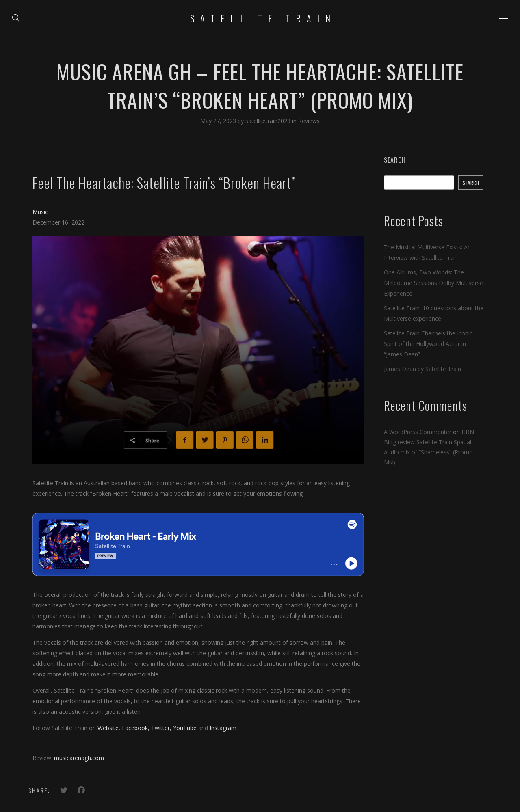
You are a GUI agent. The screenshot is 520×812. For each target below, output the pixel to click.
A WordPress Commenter (418, 432)
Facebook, (136, 728)
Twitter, (161, 728)
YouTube (185, 728)
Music (40, 212)
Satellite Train (263, 18)
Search (395, 160)
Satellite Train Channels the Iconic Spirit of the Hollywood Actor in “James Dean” (428, 344)
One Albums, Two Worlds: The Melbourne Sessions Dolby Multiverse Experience (433, 283)
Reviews (309, 121)
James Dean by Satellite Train (422, 369)
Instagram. (224, 728)
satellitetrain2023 (269, 121)
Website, (109, 728)
